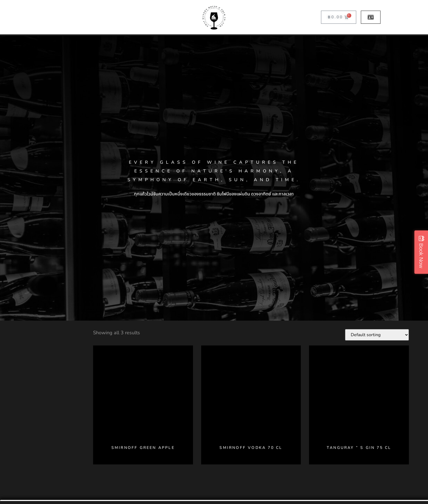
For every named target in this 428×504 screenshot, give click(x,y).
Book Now (421, 256)
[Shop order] (377, 335)
